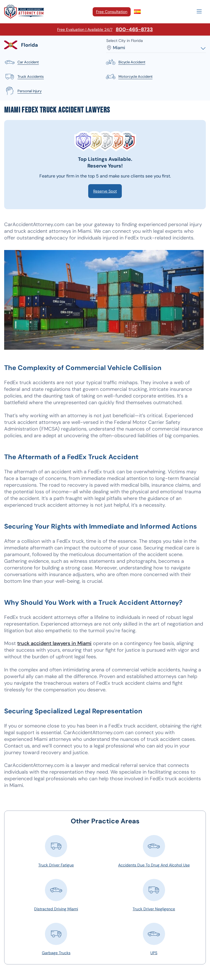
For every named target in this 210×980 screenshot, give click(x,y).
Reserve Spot (105, 191)
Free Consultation (112, 12)
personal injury (23, 91)
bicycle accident (125, 62)
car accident (21, 62)
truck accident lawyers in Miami (54, 643)
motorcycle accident (129, 77)
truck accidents (24, 77)
